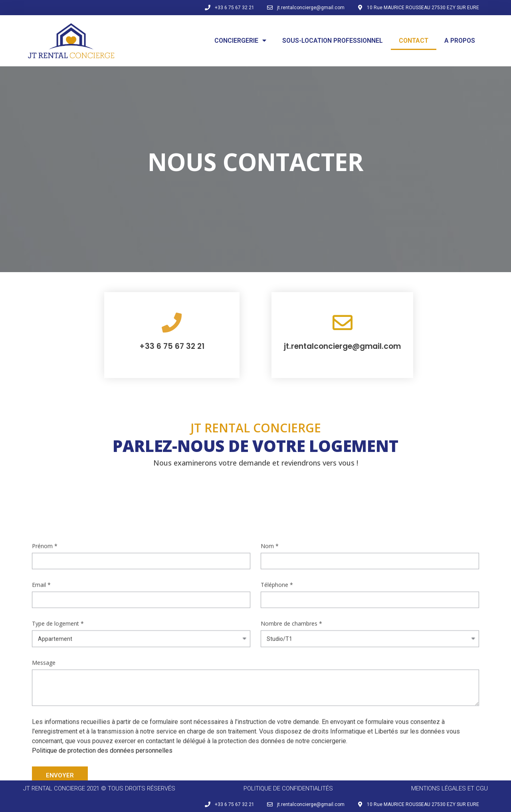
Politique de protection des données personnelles (102, 734)
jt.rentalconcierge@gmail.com (342, 346)
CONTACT (414, 41)
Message (44, 646)
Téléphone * (277, 568)
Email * (41, 568)
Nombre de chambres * (291, 607)
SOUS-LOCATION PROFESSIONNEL (333, 41)
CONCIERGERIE (240, 41)
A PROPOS (460, 41)
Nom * (270, 530)
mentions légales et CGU (450, 788)
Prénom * (45, 530)
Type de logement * (58, 607)
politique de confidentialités (288, 788)
